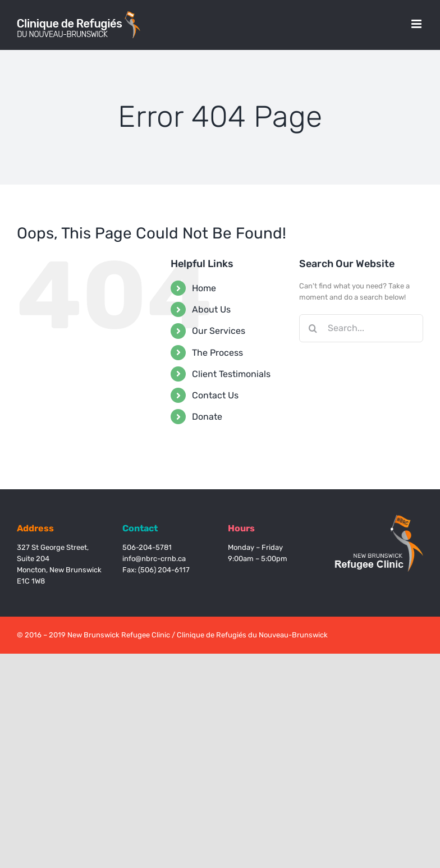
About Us (211, 309)
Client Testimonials (231, 374)
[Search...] (361, 328)
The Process (217, 353)
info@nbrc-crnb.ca (154, 559)
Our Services (219, 331)
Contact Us (215, 395)
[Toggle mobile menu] (417, 24)
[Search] (313, 328)
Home (204, 288)
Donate (207, 417)
